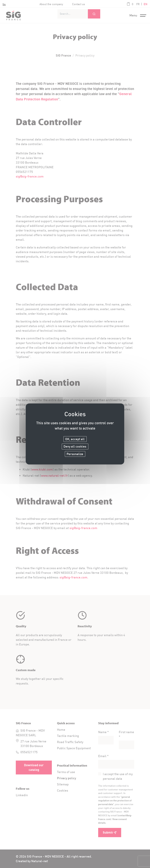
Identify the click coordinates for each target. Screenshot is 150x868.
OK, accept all (75, 439)
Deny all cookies (75, 446)
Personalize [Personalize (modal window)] (75, 454)
